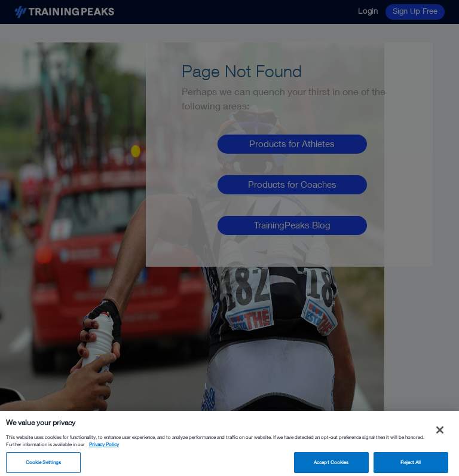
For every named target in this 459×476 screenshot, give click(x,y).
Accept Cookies (331, 465)
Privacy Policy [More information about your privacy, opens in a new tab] (104, 447)
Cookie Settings (43, 465)
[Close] (440, 432)
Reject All (411, 465)
